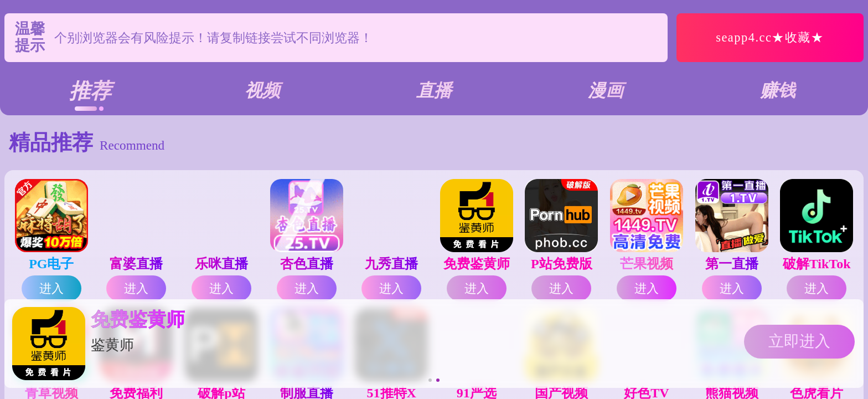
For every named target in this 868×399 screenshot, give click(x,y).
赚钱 (778, 90)
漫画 (606, 90)
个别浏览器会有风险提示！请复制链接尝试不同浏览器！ (213, 38)
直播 (434, 90)
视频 (262, 90)
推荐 (90, 91)
